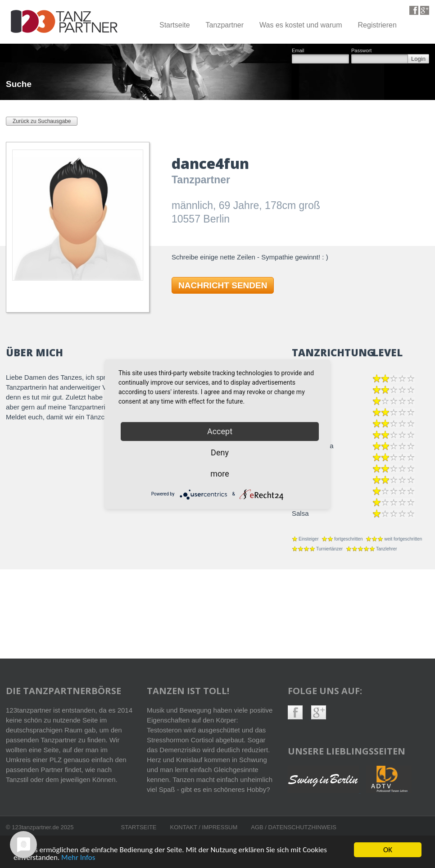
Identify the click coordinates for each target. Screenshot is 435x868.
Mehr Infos (78, 858)
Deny (220, 452)
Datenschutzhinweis (302, 827)
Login (418, 59)
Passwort (361, 51)
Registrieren (377, 25)
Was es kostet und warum (301, 25)
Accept (220, 431)
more (220, 474)
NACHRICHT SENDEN (223, 285)
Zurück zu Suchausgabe (42, 121)
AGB (258, 827)
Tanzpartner (225, 25)
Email (298, 51)
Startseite (175, 25)
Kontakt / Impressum (204, 827)
